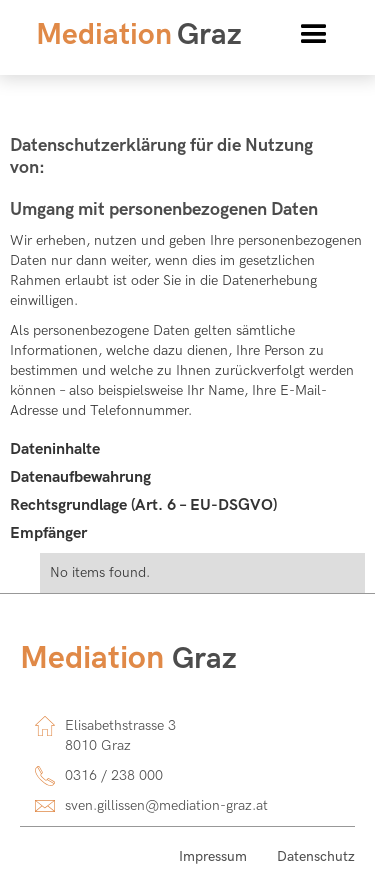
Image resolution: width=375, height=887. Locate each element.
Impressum (213, 856)
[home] (134, 35)
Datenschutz (316, 856)
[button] (314, 35)
